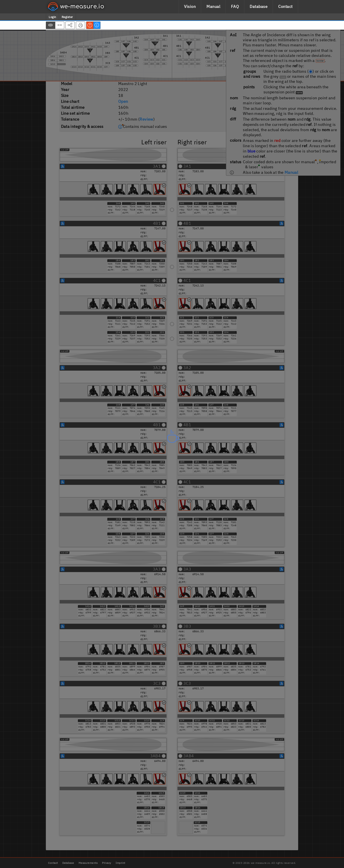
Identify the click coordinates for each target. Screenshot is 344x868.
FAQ (235, 6)
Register (67, 17)
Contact (285, 6)
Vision (190, 6)
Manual (213, 6)
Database (259, 6)
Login (52, 17)
